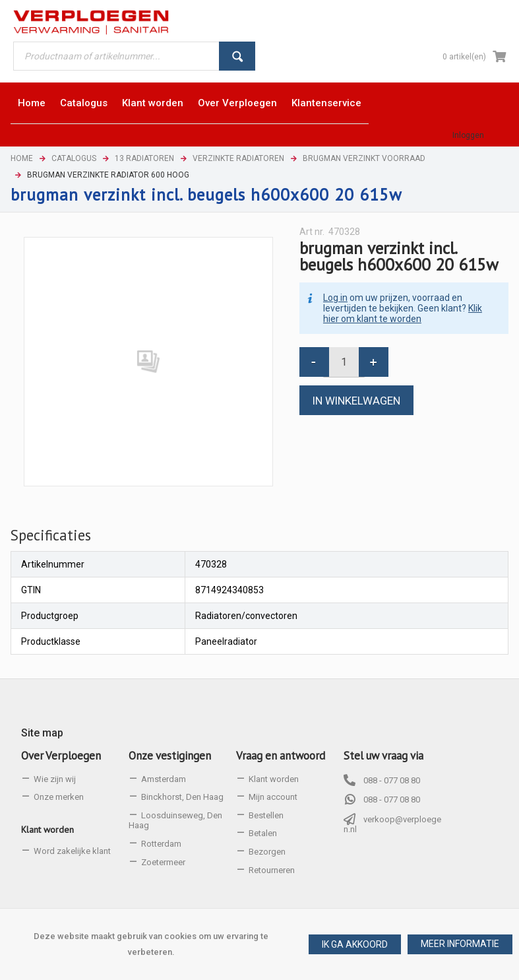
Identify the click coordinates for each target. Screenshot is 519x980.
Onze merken (59, 797)
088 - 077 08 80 (392, 780)
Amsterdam (164, 779)
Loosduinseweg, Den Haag (175, 821)
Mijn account (273, 797)
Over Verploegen (61, 756)
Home (22, 158)
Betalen (263, 833)
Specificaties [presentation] (51, 535)
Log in (335, 298)
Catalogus (74, 158)
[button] (460, 944)
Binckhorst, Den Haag (182, 797)
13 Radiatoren (144, 158)
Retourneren (272, 870)
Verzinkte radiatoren (238, 158)
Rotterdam (161, 844)
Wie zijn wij (55, 779)
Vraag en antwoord (281, 756)
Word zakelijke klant (72, 851)
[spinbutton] (344, 362)
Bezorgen (267, 852)
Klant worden (47, 830)
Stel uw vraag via (383, 756)
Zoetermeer (163, 862)
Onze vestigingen (170, 756)
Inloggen (468, 135)
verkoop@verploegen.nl (392, 825)
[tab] (51, 535)
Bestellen (266, 815)
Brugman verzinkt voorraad (364, 158)
